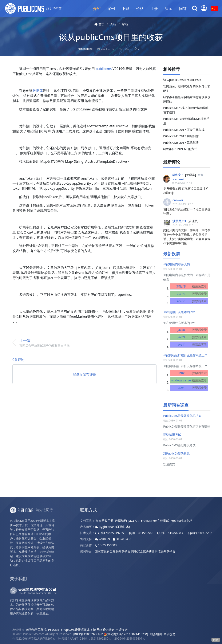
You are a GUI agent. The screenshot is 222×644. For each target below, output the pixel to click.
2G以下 (192, 286)
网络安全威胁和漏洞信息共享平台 (153, 551)
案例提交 (170, 634)
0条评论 (18, 360)
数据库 (38, 91)
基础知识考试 (172, 434)
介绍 (97, 8)
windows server (190, 380)
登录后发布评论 (84, 374)
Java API (134, 521)
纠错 (216, 640)
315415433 (122, 539)
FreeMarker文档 (181, 521)
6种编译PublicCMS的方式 (180, 149)
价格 (140, 8)
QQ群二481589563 (140, 533)
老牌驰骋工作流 (36, 630)
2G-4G (193, 294)
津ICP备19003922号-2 (88, 634)
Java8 (193, 330)
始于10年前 (33, 8)
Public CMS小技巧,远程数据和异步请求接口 (186, 110)
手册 (154, 8)
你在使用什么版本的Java (179, 312)
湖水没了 (178, 175)
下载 (126, 8)
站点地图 (156, 634)
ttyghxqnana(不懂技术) (112, 527)
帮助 (125, 24)
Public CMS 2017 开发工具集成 (184, 130)
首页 (99, 24)
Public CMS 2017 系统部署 (181, 143)
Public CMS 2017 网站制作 (181, 136)
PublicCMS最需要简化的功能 (182, 416)
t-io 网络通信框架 (103, 630)
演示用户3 (179, 221)
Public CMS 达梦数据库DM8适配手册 (186, 121)
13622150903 (106, 545)
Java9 (193, 337)
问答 (183, 8)
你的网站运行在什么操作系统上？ (185, 355)
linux (193, 373)
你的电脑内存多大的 (177, 264)
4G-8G (193, 301)
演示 (169, 8)
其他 (193, 388)
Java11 (193, 345)
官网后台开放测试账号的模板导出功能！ (187, 88)
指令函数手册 (104, 521)
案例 (111, 8)
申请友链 (122, 630)
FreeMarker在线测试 (155, 521)
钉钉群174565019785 (109, 533)
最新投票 (172, 254)
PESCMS (54, 630)
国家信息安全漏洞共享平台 (112, 551)
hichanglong (85, 49)
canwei (179, 179)
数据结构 (121, 521)
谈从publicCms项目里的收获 (111, 37)
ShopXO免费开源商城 (75, 630)
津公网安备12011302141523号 (126, 634)
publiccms (104, 69)
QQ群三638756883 (170, 533)
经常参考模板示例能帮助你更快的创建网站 (187, 99)
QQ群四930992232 (199, 533)
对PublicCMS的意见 (176, 453)
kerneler (103, 539)
